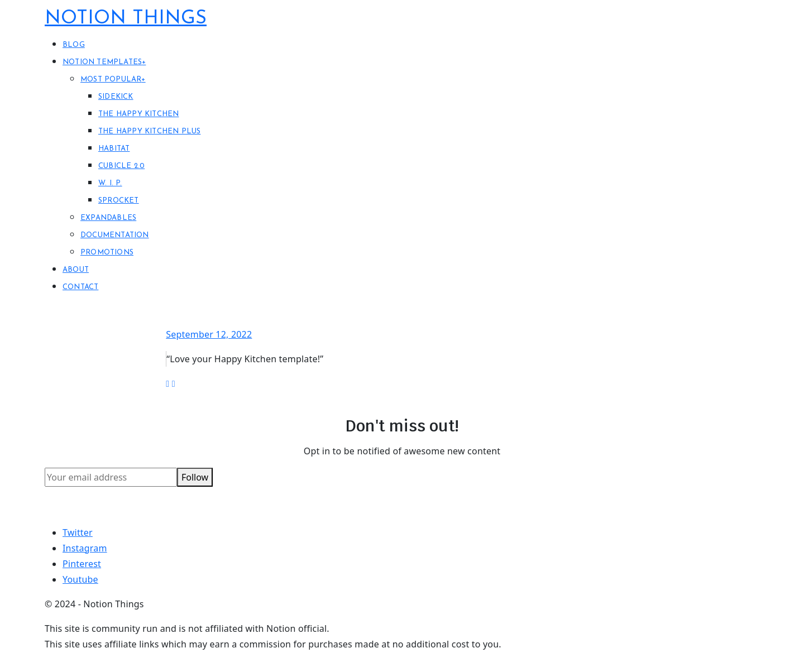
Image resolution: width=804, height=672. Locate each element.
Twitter (78, 532)
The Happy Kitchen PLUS (149, 131)
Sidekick (116, 97)
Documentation (115, 235)
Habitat (114, 149)
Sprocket (119, 201)
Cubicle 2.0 (121, 166)
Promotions (107, 253)
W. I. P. (110, 183)
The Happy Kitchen (138, 114)
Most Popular (113, 80)
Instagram (85, 548)
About (76, 270)
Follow (195, 477)
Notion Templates (104, 62)
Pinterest (82, 564)
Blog (74, 45)
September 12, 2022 (209, 334)
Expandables (108, 218)
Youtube (80, 579)
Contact (80, 287)
